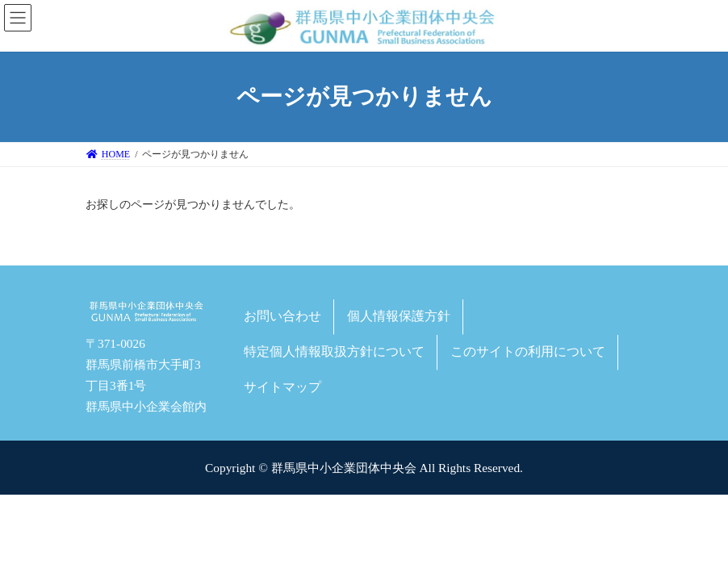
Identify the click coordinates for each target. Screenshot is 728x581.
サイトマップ (282, 386)
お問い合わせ (282, 316)
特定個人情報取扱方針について (334, 351)
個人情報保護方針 (399, 316)
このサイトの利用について (528, 351)
